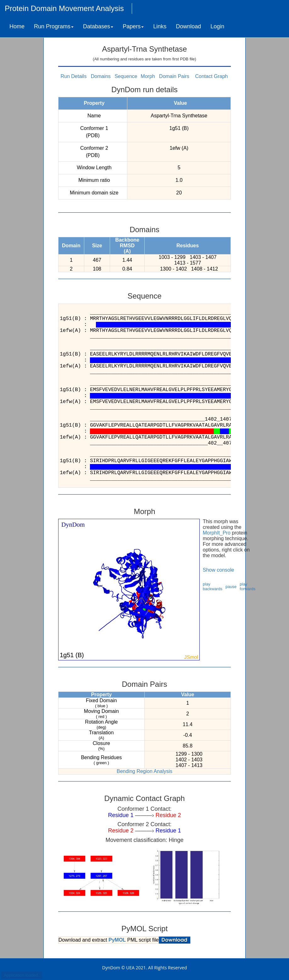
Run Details (73, 76)
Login (217, 26)
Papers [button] (133, 26)
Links (160, 26)
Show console (219, 570)
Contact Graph (211, 76)
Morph (148, 76)
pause (231, 587)
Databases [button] (98, 26)
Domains (101, 76)
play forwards (247, 586)
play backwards (213, 586)
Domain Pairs (174, 76)
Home (17, 26)
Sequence (126, 76)
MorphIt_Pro (217, 533)
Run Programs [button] (54, 26)
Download (188, 26)
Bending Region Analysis (144, 771)
